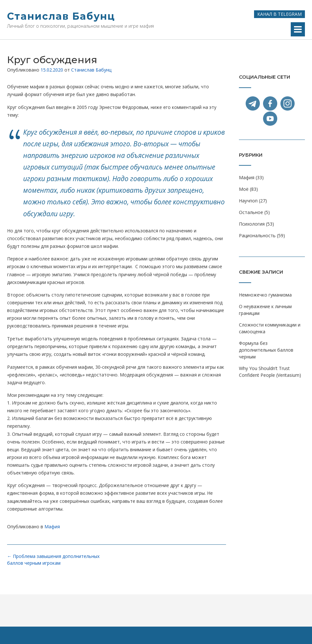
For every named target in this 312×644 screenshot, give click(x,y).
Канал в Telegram (279, 14)
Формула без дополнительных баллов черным (266, 350)
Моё (244, 189)
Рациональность (257, 235)
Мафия (52, 527)
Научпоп (248, 201)
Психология (252, 224)
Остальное (251, 212)
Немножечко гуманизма (265, 295)
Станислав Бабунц (61, 16)
